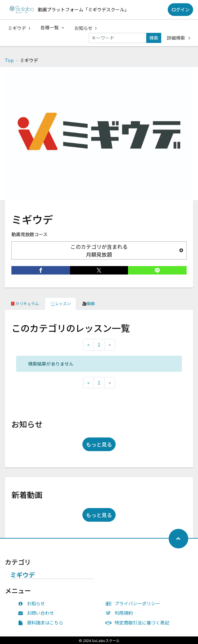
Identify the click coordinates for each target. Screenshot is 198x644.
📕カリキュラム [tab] (25, 303)
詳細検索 (178, 38)
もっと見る (99, 444)
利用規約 (121, 613)
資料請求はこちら (42, 623)
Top (9, 60)
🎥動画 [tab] (88, 303)
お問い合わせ (37, 613)
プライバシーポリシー (134, 603)
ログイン (180, 9)
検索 (154, 38)
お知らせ (85, 28)
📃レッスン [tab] (60, 303)
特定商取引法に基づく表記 (139, 623)
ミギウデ (19, 28)
